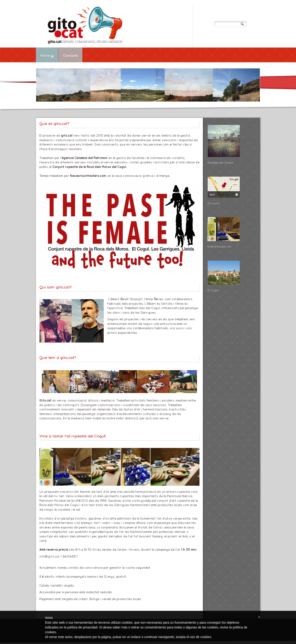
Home (49, 57)
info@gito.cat (50, 557)
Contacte (70, 56)
